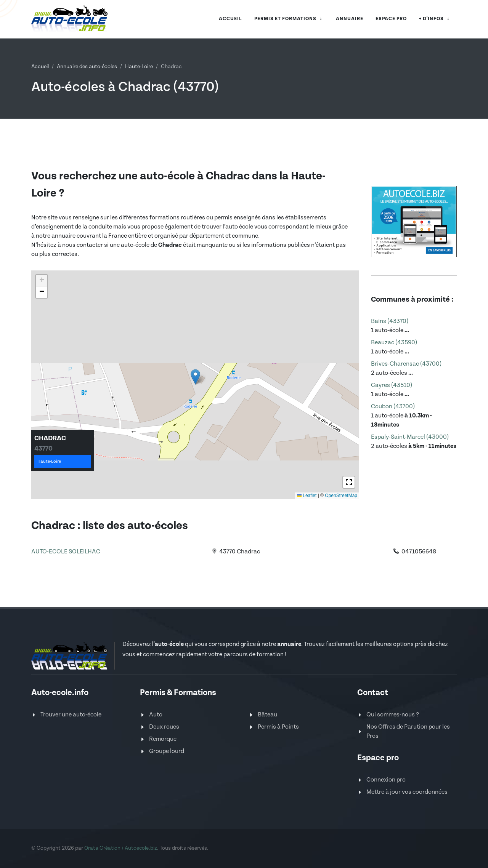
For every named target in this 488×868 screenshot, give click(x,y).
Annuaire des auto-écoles (87, 67)
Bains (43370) (390, 321)
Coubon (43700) (393, 407)
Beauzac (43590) (394, 343)
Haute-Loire (139, 67)
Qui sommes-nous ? (393, 715)
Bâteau (267, 715)
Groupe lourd (167, 751)
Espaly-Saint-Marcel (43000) (410, 437)
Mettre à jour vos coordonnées (407, 792)
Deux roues (164, 727)
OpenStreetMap (341, 496)
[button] (195, 377)
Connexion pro (386, 780)
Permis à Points (278, 727)
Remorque (163, 739)
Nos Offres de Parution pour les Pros (408, 731)
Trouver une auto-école (71, 715)
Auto (156, 715)
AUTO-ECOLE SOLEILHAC (66, 552)
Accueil (40, 67)
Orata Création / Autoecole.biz (121, 848)
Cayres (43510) (392, 385)
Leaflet (307, 496)
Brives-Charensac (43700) (406, 364)
